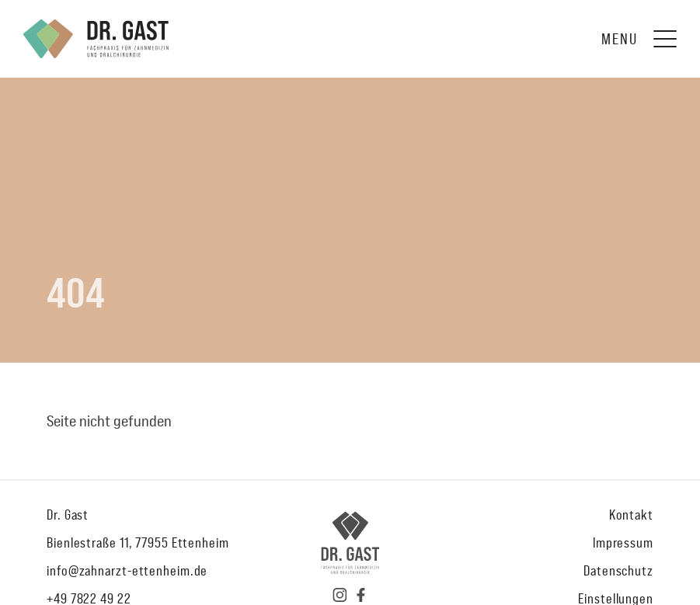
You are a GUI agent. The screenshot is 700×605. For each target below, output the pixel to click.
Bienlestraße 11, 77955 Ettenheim (138, 542)
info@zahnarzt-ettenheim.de (127, 570)
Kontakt (631, 515)
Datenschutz (618, 570)
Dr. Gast (68, 515)
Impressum (623, 542)
